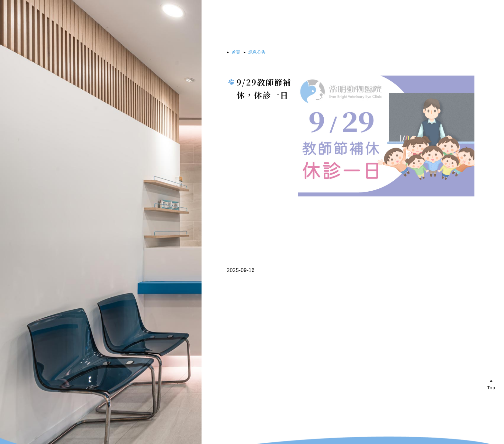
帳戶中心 (432, 11)
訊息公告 (257, 52)
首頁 (236, 52)
